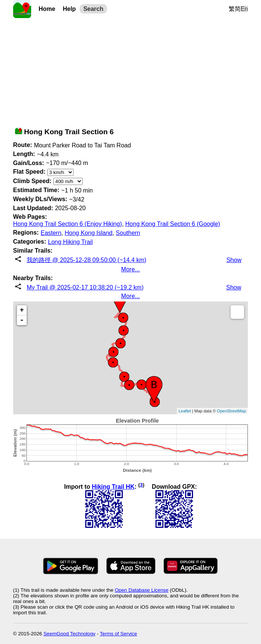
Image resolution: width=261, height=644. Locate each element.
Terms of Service (118, 634)
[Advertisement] (131, 71)
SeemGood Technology (69, 634)
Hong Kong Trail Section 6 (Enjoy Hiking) (68, 224)
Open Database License (142, 590)
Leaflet (185, 411)
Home (47, 9)
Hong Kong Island (88, 233)
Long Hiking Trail (70, 242)
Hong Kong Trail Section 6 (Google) (173, 224)
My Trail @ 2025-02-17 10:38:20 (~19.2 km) (85, 287)
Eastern (51, 233)
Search (93, 9)
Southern (128, 233)
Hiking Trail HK (113, 487)
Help (69, 9)
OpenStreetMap (232, 411)
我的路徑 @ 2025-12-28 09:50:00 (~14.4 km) (87, 260)
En (244, 9)
